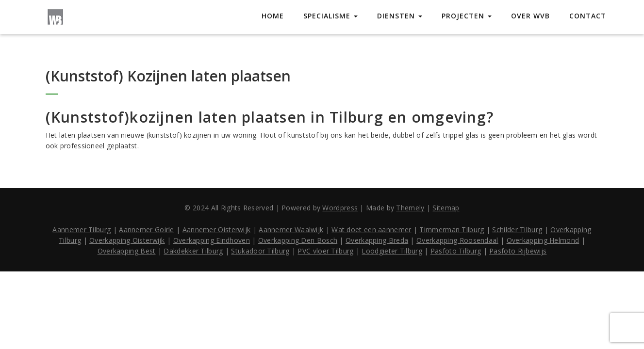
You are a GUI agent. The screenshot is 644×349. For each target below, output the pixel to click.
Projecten (467, 16)
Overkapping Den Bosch (298, 240)
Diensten (400, 16)
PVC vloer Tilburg (325, 251)
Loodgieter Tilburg (392, 251)
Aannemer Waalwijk (291, 230)
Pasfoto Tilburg (456, 251)
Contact (588, 16)
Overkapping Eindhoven (212, 240)
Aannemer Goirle (147, 230)
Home (273, 16)
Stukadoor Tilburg (260, 251)
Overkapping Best (127, 251)
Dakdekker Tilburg (193, 251)
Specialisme (330, 16)
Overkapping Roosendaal (457, 240)
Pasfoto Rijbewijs (518, 251)
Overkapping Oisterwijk (127, 240)
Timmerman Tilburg (452, 230)
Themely (410, 208)
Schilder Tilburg (517, 230)
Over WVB (530, 16)
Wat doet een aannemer (371, 230)
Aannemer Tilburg (82, 230)
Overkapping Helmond (543, 240)
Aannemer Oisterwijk (217, 230)
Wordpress (340, 208)
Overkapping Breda (377, 240)
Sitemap (446, 208)
